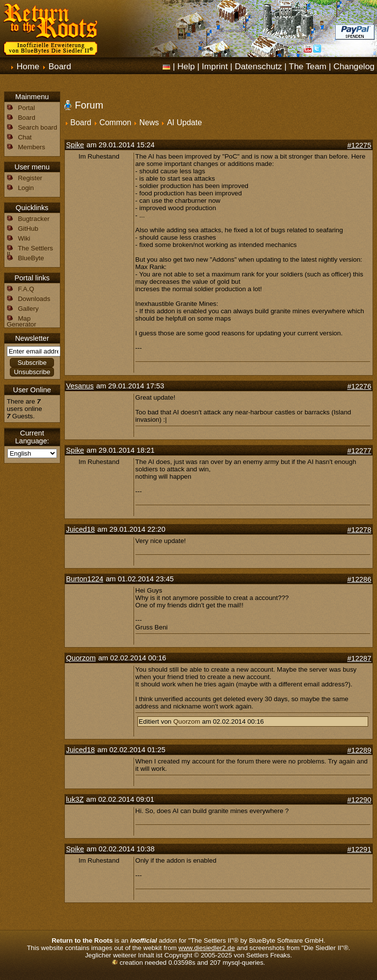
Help (186, 66)
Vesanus (80, 386)
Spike (75, 145)
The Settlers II (30, 251)
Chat (25, 137)
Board (60, 66)
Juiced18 (81, 529)
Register (30, 178)
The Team (308, 66)
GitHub (28, 229)
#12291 (359, 849)
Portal (26, 108)
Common (115, 122)
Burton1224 (85, 579)
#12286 (359, 579)
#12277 (359, 451)
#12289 (359, 750)
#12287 (359, 658)
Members (31, 147)
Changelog (354, 66)
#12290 (359, 800)
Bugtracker (33, 219)
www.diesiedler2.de (207, 948)
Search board (37, 127)
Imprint (215, 66)
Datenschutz (258, 66)
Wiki (24, 238)
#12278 (359, 530)
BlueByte (31, 258)
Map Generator (22, 321)
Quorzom (81, 658)
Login (26, 188)
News (149, 122)
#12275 (359, 145)
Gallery (28, 309)
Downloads (34, 299)
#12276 (359, 386)
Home (28, 66)
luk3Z (75, 799)
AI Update (184, 122)
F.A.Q (26, 289)
